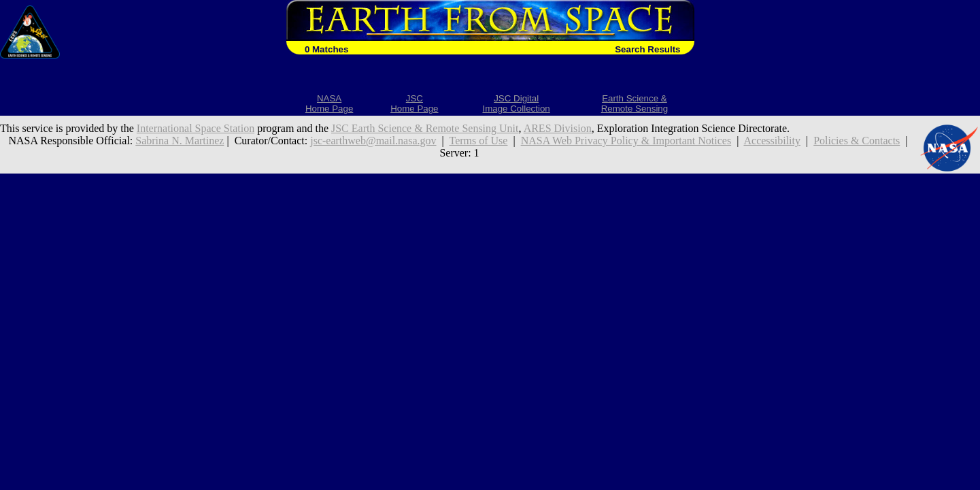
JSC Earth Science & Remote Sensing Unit (425, 128)
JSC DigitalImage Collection (516, 103)
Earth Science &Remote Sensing (635, 103)
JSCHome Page (414, 103)
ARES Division (558, 128)
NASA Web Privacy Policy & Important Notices (626, 141)
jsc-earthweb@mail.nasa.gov (373, 141)
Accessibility (772, 141)
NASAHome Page (329, 103)
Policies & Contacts (857, 141)
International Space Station (196, 128)
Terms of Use (478, 141)
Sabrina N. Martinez (180, 141)
